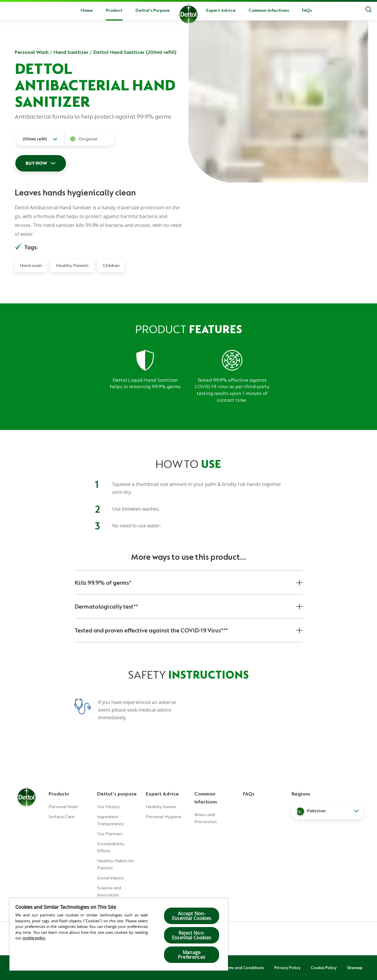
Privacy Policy (287, 968)
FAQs (307, 10)
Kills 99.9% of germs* (188, 583)
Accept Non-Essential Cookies (192, 916)
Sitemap (355, 968)
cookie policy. (34, 938)
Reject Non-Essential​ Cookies (192, 935)
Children (111, 265)
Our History (109, 807)
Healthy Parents (72, 265)
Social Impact (111, 878)
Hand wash (31, 265)
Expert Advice (221, 10)
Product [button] (114, 10)
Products (59, 794)
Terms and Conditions (244, 968)
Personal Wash (32, 52)
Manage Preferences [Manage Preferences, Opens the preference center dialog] (192, 955)
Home (87, 10)
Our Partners (110, 834)
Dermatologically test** (188, 607)
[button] (328, 811)
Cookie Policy (324, 968)
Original (88, 139)
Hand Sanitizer (71, 52)
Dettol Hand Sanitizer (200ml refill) (135, 52)
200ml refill (35, 139)
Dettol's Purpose (153, 10)
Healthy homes (161, 807)
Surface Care (62, 817)
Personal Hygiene (164, 817)
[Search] (368, 10)
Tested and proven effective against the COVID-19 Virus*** (188, 630)
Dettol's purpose (117, 794)
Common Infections (269, 10)
